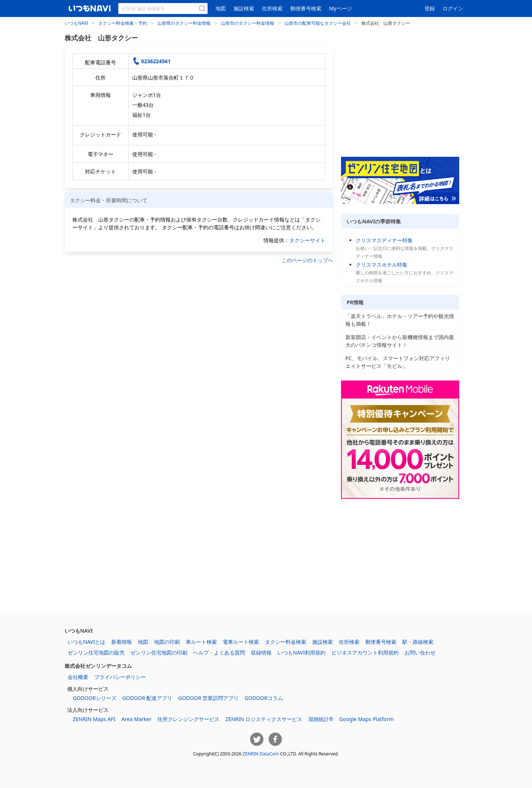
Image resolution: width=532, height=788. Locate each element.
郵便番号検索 (306, 8)
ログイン (453, 8)
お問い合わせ (420, 652)
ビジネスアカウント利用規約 (365, 652)
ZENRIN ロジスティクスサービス (264, 719)
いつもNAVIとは (86, 642)
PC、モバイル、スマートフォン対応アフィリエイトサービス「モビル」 (398, 362)
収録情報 (261, 652)
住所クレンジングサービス (188, 719)
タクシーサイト (307, 240)
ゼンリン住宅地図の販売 (96, 652)
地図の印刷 (167, 642)
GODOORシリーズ (95, 698)
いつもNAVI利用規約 (301, 652)
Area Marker (137, 719)
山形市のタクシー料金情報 (248, 23)
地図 (221, 8)
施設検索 (244, 8)
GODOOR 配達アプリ (147, 698)
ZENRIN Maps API (94, 719)
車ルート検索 (201, 642)
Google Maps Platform (366, 719)
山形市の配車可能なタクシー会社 (318, 23)
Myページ (341, 8)
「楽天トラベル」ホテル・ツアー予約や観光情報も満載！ (400, 320)
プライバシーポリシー (120, 677)
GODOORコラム (264, 698)
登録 (430, 8)
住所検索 (272, 8)
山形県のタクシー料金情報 (184, 23)
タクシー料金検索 (286, 642)
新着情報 (122, 642)
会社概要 (78, 677)
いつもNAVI (76, 23)
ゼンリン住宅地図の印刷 (159, 652)
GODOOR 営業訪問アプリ (208, 698)
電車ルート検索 (241, 642)
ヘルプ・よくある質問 (219, 652)
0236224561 (156, 61)
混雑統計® (321, 719)
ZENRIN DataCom (261, 754)
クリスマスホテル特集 (382, 265)
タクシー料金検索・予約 (123, 23)
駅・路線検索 (418, 642)
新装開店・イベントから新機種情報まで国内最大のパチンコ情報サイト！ (400, 341)
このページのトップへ (307, 260)
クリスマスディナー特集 (384, 240)
